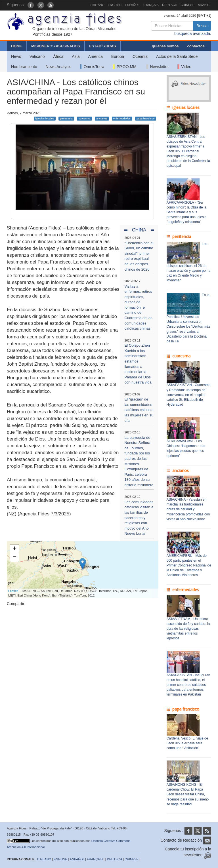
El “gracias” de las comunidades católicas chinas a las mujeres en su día (139, 410)
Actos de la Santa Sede (177, 56)
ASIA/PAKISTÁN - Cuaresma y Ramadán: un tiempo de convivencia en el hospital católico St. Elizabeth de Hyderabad (189, 395)
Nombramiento (24, 67)
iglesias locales (45, 118)
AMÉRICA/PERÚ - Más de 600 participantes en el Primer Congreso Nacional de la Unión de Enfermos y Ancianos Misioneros (189, 565)
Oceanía (140, 56)
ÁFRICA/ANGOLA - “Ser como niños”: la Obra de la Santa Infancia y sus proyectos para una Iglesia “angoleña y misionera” (187, 212)
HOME (17, 46)
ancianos (102, 118)
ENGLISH (115, 5)
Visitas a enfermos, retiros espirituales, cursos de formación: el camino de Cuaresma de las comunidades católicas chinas (138, 307)
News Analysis (58, 67)
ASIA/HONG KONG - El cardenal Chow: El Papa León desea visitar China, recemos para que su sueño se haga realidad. (188, 794)
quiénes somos (165, 46)
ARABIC (204, 5)
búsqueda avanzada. (193, 33)
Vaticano (37, 56)
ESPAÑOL (132, 5)
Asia (76, 56)
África (58, 56)
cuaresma (84, 118)
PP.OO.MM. (125, 67)
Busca (202, 26)
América (96, 56)
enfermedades (122, 118)
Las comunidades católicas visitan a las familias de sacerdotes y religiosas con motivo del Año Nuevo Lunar (139, 518)
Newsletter (158, 67)
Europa (118, 56)
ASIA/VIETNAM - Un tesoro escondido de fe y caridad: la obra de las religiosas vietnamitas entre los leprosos (188, 629)
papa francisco (146, 118)
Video (184, 67)
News (16, 56)
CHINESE (187, 5)
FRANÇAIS (151, 5)
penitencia (66, 118)
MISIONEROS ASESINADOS (56, 46)
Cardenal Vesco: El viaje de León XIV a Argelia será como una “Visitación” (187, 743)
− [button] (15, 557)
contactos (196, 46)
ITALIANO (98, 5)
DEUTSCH (170, 5)
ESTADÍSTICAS (102, 46)
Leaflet (13, 591)
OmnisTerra (92, 67)
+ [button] (15, 549)
